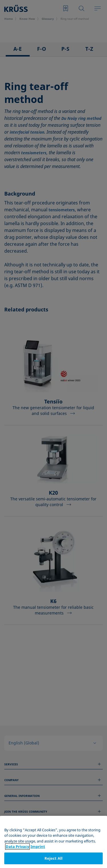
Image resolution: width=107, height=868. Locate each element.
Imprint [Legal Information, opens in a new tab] (38, 856)
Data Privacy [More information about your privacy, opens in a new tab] (17, 856)
